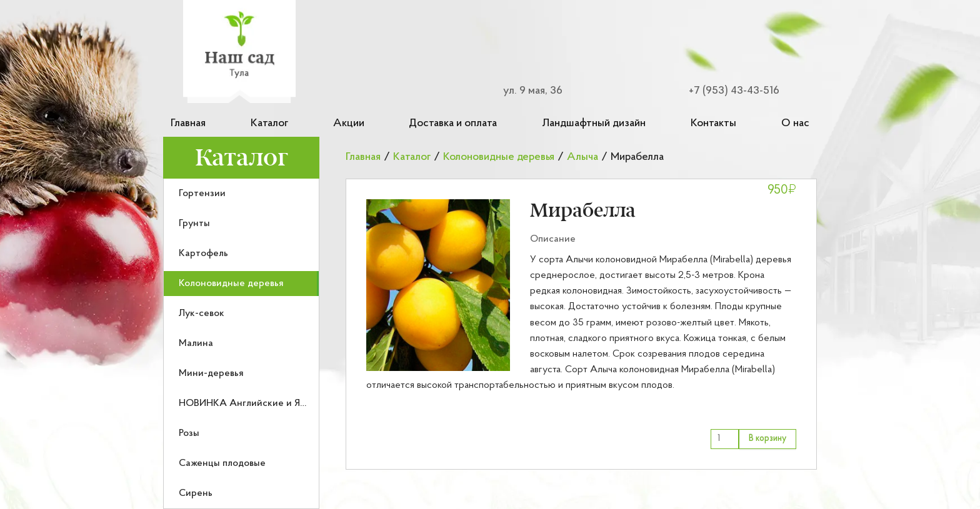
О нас (795, 123)
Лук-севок (202, 314)
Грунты (194, 224)
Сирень (196, 493)
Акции (349, 123)
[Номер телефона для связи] (726, 91)
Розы (189, 433)
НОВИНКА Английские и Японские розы (270, 403)
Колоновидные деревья (231, 284)
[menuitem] (241, 194)
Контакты (713, 123)
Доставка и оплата (453, 123)
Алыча (582, 157)
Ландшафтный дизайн (594, 123)
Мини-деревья (211, 373)
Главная (188, 123)
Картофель (203, 254)
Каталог (269, 123)
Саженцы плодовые (222, 463)
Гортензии (202, 194)
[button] (438, 285)
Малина (196, 343)
